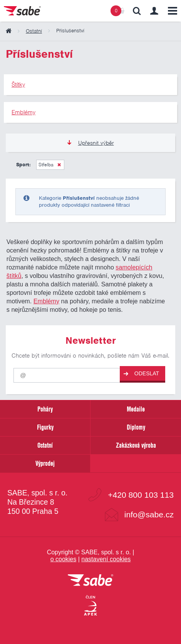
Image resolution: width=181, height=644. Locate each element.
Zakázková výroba (136, 445)
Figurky (45, 427)
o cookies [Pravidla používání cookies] (64, 559)
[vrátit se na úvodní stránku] (90, 581)
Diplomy (136, 427)
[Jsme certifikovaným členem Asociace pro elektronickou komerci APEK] (90, 606)
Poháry (45, 409)
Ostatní (45, 445)
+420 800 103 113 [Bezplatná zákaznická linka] (141, 495)
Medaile (136, 409)
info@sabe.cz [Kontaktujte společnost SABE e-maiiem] (149, 514)
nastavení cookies (106, 559)
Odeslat (141, 374)
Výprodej (45, 463)
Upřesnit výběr (91, 143)
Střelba (46, 165)
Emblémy (46, 301)
